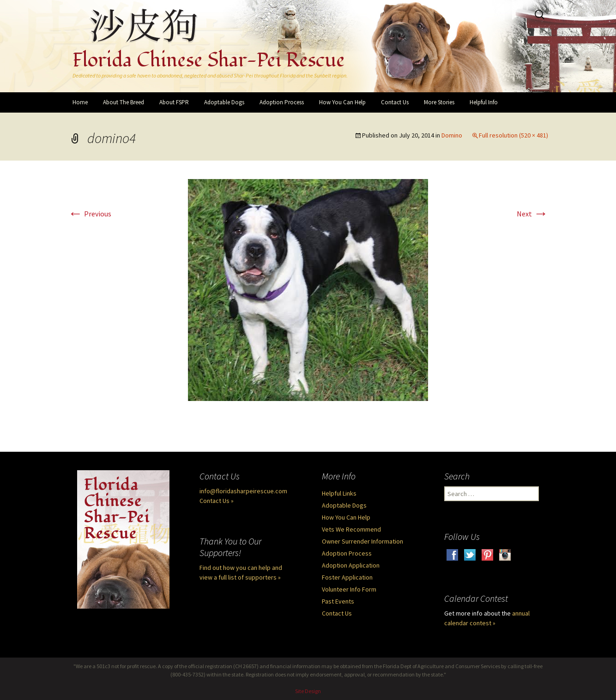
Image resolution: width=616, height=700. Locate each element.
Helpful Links (339, 493)
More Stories (439, 102)
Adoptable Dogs (224, 102)
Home (80, 102)
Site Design (308, 691)
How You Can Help (342, 102)
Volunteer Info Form (349, 589)
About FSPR (174, 102)
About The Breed (124, 102)
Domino (452, 135)
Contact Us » (217, 501)
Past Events (338, 601)
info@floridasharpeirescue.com (243, 491)
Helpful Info (484, 102)
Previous (90, 214)
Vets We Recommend (351, 529)
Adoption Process (282, 102)
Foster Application (347, 577)
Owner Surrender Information (362, 541)
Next (532, 214)
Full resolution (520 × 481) (513, 135)
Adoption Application (351, 565)
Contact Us (395, 102)
